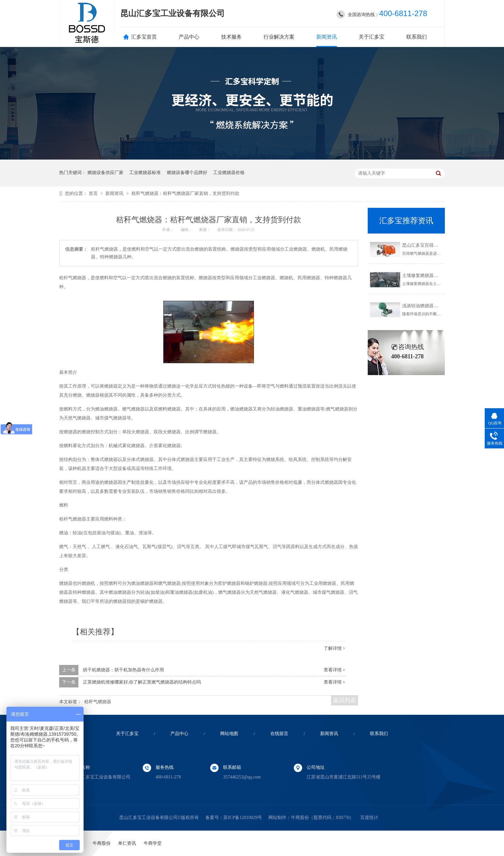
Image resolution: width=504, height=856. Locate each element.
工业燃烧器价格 (229, 173)
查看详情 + (334, 670)
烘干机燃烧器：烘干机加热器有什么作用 (123, 670)
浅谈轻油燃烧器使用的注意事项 (434, 306)
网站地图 (229, 734)
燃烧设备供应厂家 (105, 173)
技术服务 (231, 37)
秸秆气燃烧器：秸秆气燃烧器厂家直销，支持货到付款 (185, 193)
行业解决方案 (279, 37)
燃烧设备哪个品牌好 (187, 173)
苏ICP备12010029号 (243, 818)
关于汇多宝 (372, 37)
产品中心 (189, 37)
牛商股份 (300, 818)
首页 (94, 193)
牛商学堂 (153, 843)
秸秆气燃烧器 (98, 702)
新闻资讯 (327, 37)
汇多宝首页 (144, 37)
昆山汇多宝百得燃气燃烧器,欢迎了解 (439, 245)
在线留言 (279, 734)
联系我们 (417, 37)
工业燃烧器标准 (145, 173)
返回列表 (345, 700)
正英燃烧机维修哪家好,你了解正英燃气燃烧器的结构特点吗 (142, 682)
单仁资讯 (127, 843)
